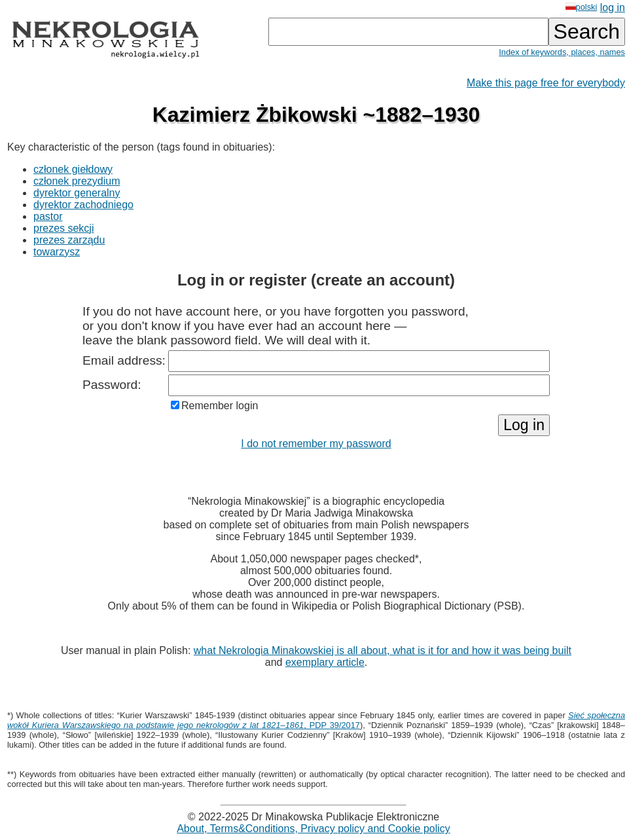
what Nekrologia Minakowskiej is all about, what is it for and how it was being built (383, 650)
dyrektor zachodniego (83, 205)
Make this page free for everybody (546, 83)
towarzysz (57, 252)
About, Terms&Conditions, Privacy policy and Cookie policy (313, 829)
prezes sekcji (63, 228)
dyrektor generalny (77, 193)
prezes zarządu (69, 240)
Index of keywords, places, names (562, 52)
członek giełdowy (73, 169)
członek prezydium (77, 181)
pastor (48, 216)
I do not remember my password (316, 444)
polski (582, 7)
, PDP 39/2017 (316, 720)
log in (613, 8)
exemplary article (325, 662)
